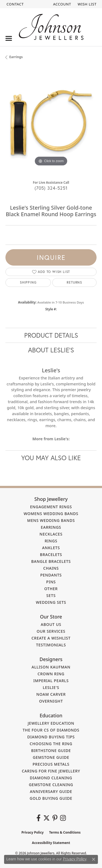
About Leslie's (51, 350)
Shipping (28, 282)
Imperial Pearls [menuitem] (51, 681)
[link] (15, 4)
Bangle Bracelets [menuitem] (51, 561)
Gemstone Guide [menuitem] (51, 757)
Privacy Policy (33, 832)
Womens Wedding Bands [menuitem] (51, 514)
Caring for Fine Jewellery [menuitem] (51, 771)
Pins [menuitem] (51, 582)
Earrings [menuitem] (51, 527)
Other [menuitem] (51, 589)
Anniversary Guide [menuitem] (51, 791)
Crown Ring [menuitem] (51, 674)
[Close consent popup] (94, 859)
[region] (51, 122)
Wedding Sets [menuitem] (51, 602)
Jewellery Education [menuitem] (51, 723)
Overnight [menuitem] (51, 701)
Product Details (51, 335)
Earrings (16, 57)
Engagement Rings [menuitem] (51, 507)
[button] (61, 4)
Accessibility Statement (51, 843)
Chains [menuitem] (51, 568)
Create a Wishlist (51, 638)
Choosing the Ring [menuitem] (51, 744)
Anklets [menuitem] (51, 548)
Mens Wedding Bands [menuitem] (51, 520)
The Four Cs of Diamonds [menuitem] (51, 730)
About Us (51, 624)
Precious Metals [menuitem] (51, 764)
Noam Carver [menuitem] (51, 694)
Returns (74, 282)
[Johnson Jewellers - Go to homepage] (51, 27)
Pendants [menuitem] (51, 575)
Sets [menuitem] (51, 595)
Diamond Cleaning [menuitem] (51, 778)
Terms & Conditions (65, 832)
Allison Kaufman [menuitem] (51, 667)
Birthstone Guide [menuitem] (51, 750)
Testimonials (51, 645)
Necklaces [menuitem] (51, 534)
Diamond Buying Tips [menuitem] (51, 737)
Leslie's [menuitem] (51, 687)
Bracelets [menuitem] (51, 555)
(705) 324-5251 (51, 188)
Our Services (51, 631)
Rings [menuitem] (51, 541)
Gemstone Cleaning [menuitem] (51, 785)
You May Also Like (51, 458)
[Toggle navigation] (9, 38)
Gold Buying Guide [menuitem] (51, 798)
